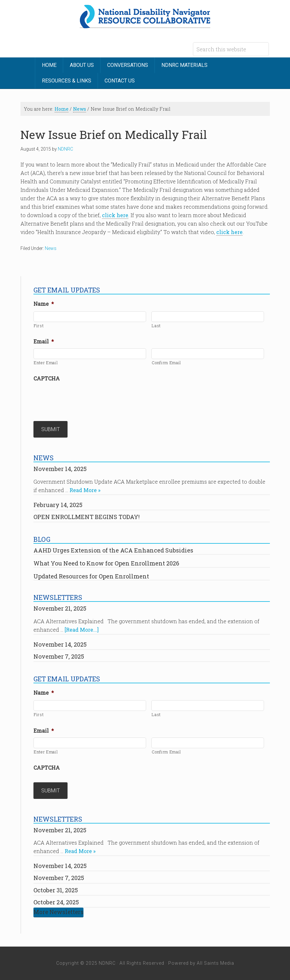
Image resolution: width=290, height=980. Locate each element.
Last (156, 326)
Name (44, 304)
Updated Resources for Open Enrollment (91, 576)
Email (44, 341)
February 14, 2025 (58, 505)
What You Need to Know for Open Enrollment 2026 (106, 563)
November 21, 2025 (60, 608)
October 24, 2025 (56, 902)
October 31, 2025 (56, 890)
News (51, 248)
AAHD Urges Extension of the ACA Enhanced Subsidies (113, 550)
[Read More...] (82, 630)
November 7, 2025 (59, 656)
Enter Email (46, 363)
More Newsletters (58, 912)
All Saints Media (215, 963)
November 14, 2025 (60, 469)
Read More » (85, 490)
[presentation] (83, 398)
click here (115, 215)
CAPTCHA (47, 378)
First (39, 326)
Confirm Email (166, 363)
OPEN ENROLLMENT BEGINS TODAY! (87, 517)
